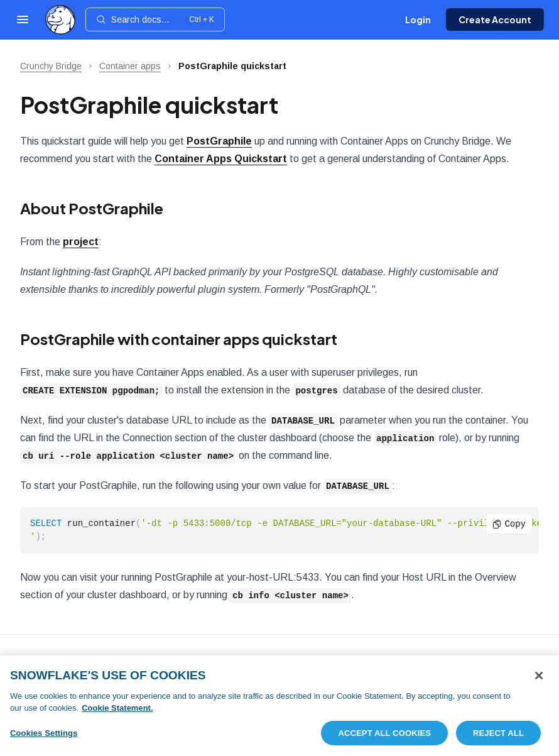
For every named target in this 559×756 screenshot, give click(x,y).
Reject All (498, 737)
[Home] (60, 20)
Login (418, 19)
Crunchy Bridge (51, 66)
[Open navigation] (23, 19)
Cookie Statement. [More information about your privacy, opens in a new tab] (117, 712)
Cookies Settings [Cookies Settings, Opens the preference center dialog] (44, 737)
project (81, 242)
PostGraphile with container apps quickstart (179, 339)
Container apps (130, 66)
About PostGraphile (92, 208)
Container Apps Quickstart (221, 159)
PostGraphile (219, 141)
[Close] (539, 680)
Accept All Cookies (384, 737)
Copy (509, 524)
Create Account (495, 19)
